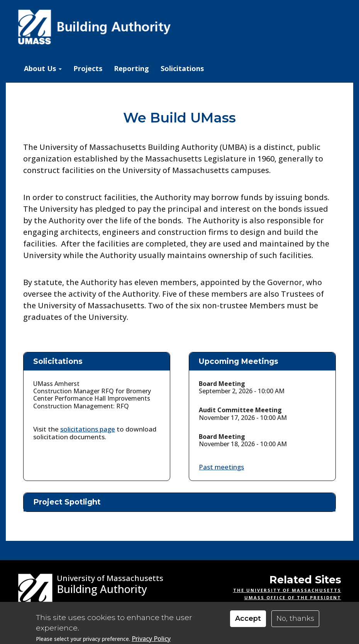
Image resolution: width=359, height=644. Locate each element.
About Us (43, 68)
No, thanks (295, 619)
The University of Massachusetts (287, 590)
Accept (248, 619)
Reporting (131, 68)
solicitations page (88, 429)
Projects (88, 68)
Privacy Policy (151, 639)
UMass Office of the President (293, 597)
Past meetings (221, 467)
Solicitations (182, 68)
